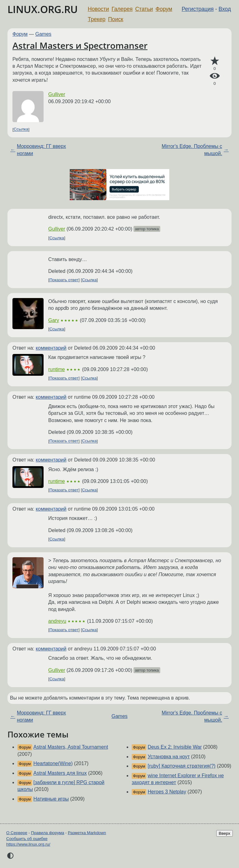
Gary (54, 320)
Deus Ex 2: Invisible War (175, 747)
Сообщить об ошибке (27, 839)
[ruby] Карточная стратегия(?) (182, 766)
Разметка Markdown (87, 833)
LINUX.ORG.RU (43, 9)
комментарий (51, 348)
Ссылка (21, 129)
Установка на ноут (169, 757)
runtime (56, 369)
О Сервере (17, 833)
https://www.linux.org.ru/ (28, 844)
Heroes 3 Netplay (167, 792)
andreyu (57, 621)
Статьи (144, 9)
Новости (98, 9)
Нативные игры (51, 799)
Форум (164, 9)
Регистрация (198, 9)
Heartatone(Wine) (53, 763)
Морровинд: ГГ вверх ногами (41, 150)
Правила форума (48, 833)
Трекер (97, 19)
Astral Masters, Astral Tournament (71, 747)
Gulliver (57, 94)
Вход (225, 9)
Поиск (116, 19)
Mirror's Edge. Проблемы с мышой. (192, 150)
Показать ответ (64, 280)
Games (44, 34)
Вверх (225, 833)
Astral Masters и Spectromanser (80, 45)
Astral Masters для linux (60, 773)
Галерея (122, 9)
